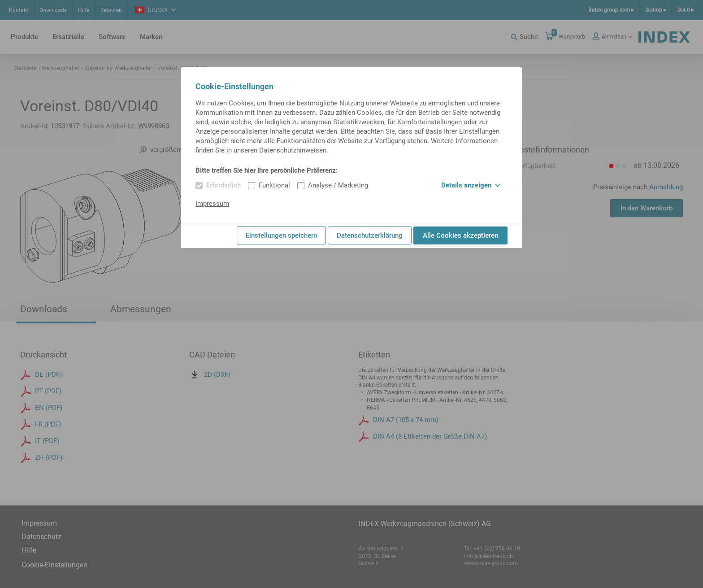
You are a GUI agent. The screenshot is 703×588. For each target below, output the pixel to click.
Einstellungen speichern (281, 235)
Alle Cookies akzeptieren (460, 235)
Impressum (212, 204)
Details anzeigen (471, 185)
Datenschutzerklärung (370, 235)
